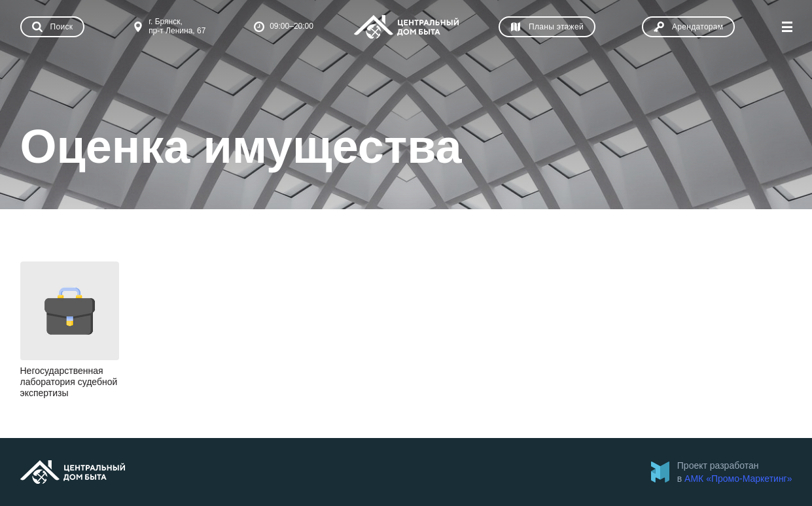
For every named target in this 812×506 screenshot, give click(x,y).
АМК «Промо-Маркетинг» (738, 479)
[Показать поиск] (53, 27)
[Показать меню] (787, 27)
